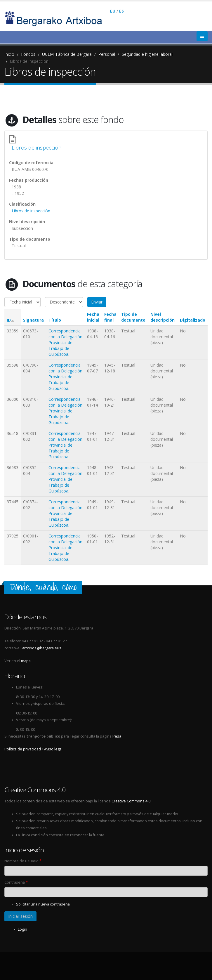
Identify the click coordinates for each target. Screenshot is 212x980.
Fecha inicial (93, 317)
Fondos (28, 54)
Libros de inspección (29, 61)
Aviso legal (53, 749)
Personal (107, 54)
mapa (26, 661)
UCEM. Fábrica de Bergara (67, 54)
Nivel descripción (163, 317)
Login (22, 929)
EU (113, 11)
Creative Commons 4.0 (131, 801)
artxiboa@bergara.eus (42, 648)
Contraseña (16, 882)
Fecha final (110, 317)
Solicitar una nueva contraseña (43, 904)
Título (55, 320)
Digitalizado (193, 320)
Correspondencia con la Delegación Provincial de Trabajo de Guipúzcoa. (65, 342)
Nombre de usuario (23, 861)
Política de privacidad (23, 749)
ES (121, 11)
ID (11, 320)
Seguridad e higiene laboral (147, 54)
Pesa (117, 736)
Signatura (33, 320)
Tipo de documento (133, 317)
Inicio (9, 54)
